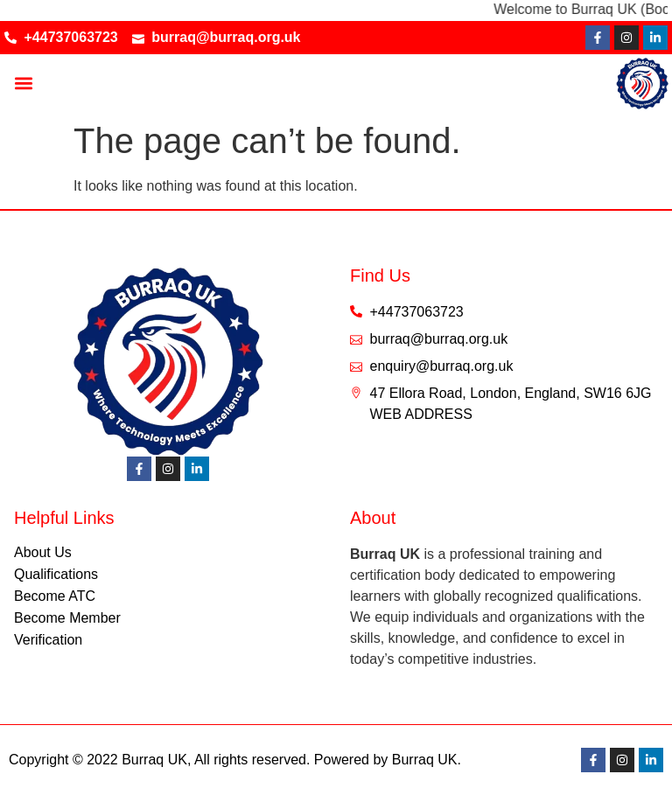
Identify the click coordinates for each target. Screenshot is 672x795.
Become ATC (55, 596)
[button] (23, 84)
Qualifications (56, 574)
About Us (43, 552)
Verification (48, 640)
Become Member (67, 618)
